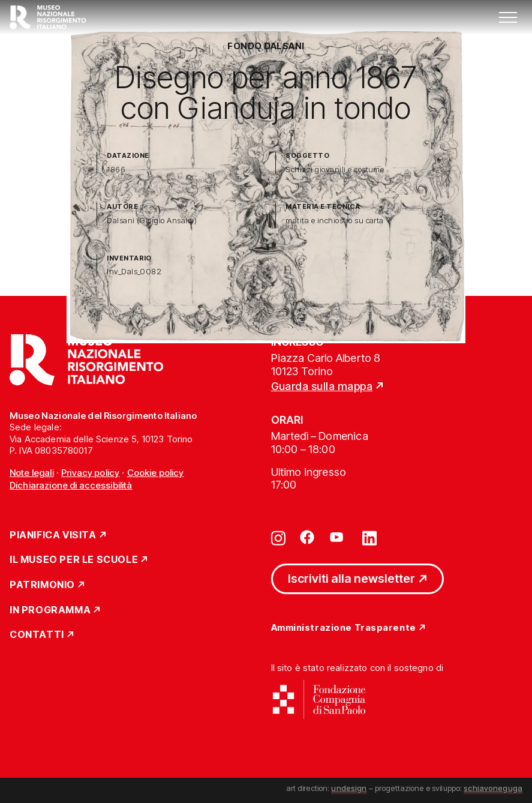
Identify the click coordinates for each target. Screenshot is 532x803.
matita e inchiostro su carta (334, 221)
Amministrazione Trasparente (344, 628)
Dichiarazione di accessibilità (71, 485)
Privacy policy (90, 473)
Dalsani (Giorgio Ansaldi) (152, 221)
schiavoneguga (493, 788)
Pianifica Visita (53, 535)
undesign (349, 788)
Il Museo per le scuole (74, 560)
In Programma (50, 610)
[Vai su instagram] (278, 537)
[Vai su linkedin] (369, 537)
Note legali (32, 473)
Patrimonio (42, 585)
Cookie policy (156, 473)
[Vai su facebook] (307, 537)
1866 (116, 170)
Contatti (37, 635)
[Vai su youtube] (338, 537)
